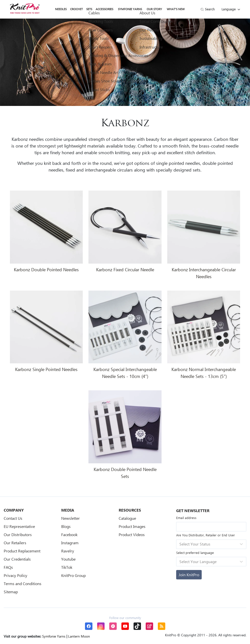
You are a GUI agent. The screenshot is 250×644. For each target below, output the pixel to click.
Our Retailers (15, 543)
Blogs (66, 526)
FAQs (8, 567)
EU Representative (19, 526)
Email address (186, 518)
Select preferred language (195, 553)
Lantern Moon (79, 636)
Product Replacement (22, 551)
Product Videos (132, 534)
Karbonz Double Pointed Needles (46, 270)
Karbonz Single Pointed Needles (46, 369)
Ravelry (68, 551)
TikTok (67, 567)
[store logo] (25, 8)
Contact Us (13, 518)
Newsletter (70, 518)
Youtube (68, 559)
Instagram (70, 543)
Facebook (69, 534)
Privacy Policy (15, 575)
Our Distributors (18, 534)
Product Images (132, 526)
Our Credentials (17, 559)
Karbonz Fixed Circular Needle (125, 270)
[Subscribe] (189, 575)
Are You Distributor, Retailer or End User (206, 535)
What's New (176, 9)
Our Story (154, 9)
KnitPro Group (73, 575)
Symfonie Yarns (130, 9)
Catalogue (127, 518)
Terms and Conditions (23, 583)
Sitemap (11, 592)
